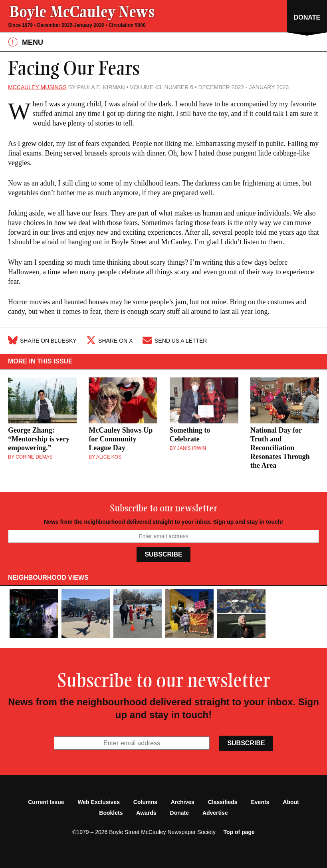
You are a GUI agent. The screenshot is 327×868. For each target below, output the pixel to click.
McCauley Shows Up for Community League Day (121, 439)
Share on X (109, 341)
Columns (145, 802)
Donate (179, 813)
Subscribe (163, 554)
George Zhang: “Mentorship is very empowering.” (39, 439)
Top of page (239, 832)
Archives (183, 802)
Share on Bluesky (42, 341)
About (291, 802)
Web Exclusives (99, 802)
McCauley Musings (37, 87)
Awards (146, 813)
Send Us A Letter (175, 341)
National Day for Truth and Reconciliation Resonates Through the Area (280, 448)
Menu (26, 42)
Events (260, 802)
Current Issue (46, 802)
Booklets (111, 813)
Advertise (215, 813)
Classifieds (223, 802)
